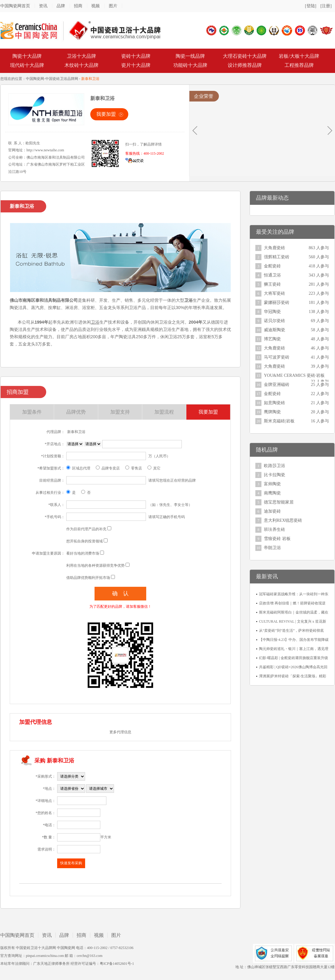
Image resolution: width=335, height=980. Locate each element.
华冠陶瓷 (272, 312)
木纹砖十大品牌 (81, 65)
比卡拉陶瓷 (275, 475)
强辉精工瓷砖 (277, 257)
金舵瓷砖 (272, 266)
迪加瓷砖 (272, 511)
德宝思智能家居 (279, 502)
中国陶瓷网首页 (15, 6)
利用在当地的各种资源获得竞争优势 (95, 566)
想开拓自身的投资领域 (85, 541)
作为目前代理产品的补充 (86, 529)
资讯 (43, 6)
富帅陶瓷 (272, 484)
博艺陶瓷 (272, 339)
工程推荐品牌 (299, 65)
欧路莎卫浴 (275, 466)
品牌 (61, 6)
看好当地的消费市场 (83, 553)
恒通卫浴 (272, 275)
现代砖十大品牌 (27, 65)
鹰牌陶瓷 (272, 412)
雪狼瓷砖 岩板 (277, 539)
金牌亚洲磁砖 (277, 385)
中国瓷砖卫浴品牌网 (62, 79)
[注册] (326, 6)
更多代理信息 (120, 732)
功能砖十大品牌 (190, 65)
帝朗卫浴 (272, 548)
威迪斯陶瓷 (275, 330)
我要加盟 (106, 114)
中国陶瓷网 (35, 79)
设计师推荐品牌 (245, 65)
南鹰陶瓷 (272, 493)
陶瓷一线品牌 (190, 56)
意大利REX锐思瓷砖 (283, 520)
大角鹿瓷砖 (275, 248)
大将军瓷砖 (275, 293)
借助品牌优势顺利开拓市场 (88, 578)
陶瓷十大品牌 (27, 56)
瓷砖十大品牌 (136, 56)
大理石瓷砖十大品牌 (245, 56)
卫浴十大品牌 (81, 56)
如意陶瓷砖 (275, 403)
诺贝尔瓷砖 (275, 321)
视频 (95, 6)
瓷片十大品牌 (136, 65)
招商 (78, 6)
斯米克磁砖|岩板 (279, 421)
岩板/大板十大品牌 (299, 56)
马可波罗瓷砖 (277, 357)
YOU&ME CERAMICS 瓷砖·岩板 (294, 375)
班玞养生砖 (275, 530)
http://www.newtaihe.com (45, 150)
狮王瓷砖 (272, 284)
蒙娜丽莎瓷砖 (277, 303)
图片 (113, 6)
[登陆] (311, 6)
